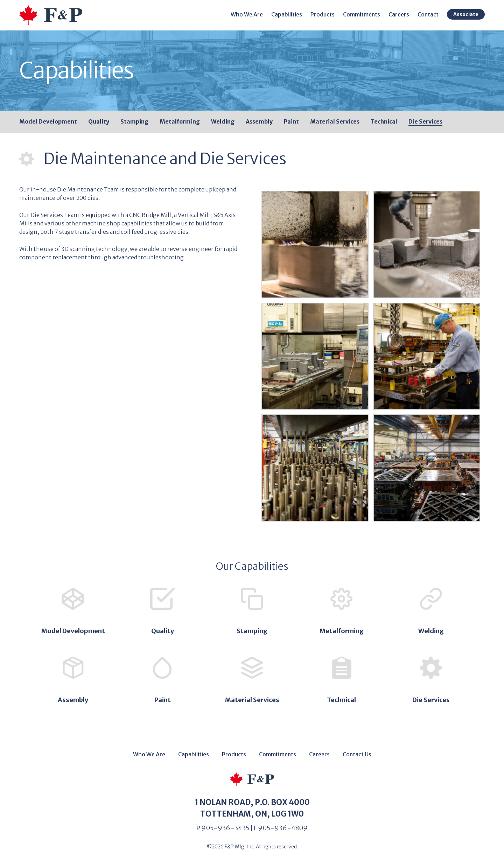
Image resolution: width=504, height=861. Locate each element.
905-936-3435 (225, 828)
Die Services (425, 121)
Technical (384, 121)
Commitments (362, 14)
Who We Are (247, 14)
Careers (399, 14)
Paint (291, 121)
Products (323, 14)
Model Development (48, 121)
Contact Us (357, 754)
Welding (223, 121)
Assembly (259, 121)
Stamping (134, 121)
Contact (428, 14)
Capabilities (287, 14)
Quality (99, 121)
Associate (466, 14)
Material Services (335, 121)
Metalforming (180, 121)
